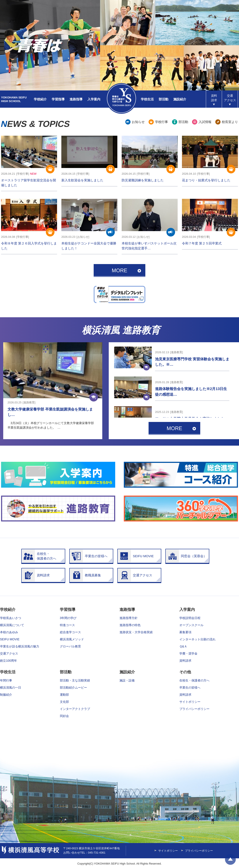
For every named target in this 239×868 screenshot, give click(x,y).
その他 (185, 672)
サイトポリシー (190, 702)
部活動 (164, 99)
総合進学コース (70, 632)
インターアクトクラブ (75, 709)
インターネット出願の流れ (197, 639)
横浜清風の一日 (11, 688)
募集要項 (185, 632)
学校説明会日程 (190, 618)
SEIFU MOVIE (10, 639)
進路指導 (76, 99)
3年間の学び (68, 618)
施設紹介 (180, 99)
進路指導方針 (129, 618)
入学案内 (94, 99)
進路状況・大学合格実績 (136, 632)
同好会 (64, 716)
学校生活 (147, 99)
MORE (119, 270)
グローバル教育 (70, 646)
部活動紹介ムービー (73, 688)
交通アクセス (9, 653)
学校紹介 (40, 99)
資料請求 (214, 98)
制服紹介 (6, 695)
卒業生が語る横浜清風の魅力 (20, 646)
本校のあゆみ (9, 632)
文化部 (64, 702)
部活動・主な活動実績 (75, 680)
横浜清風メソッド (72, 639)
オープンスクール (191, 625)
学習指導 (58, 99)
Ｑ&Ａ (183, 646)
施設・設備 (127, 680)
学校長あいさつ (11, 618)
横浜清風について (12, 625)
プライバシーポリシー (194, 709)
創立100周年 (9, 661)
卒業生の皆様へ (190, 688)
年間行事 (6, 680)
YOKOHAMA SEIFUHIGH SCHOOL (14, 99)
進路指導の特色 (130, 625)
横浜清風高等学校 (121, 98)
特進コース (67, 625)
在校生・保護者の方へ (194, 680)
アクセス (230, 98)
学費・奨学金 (188, 653)
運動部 (64, 695)
